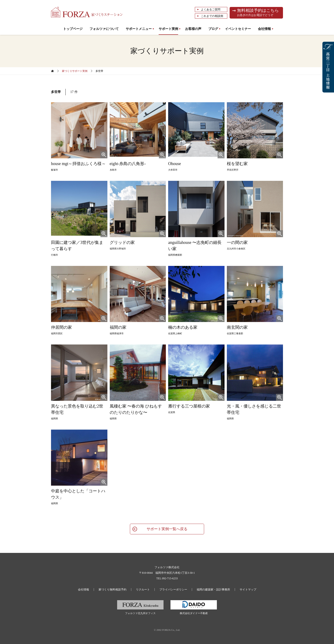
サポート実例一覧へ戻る (167, 529)
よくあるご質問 (211, 10)
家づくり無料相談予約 (112, 590)
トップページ (73, 29)
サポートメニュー (139, 29)
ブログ (213, 29)
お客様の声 (193, 29)
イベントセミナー (238, 29)
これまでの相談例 (212, 16)
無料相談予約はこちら (259, 13)
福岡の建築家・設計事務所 (213, 590)
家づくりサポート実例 (75, 71)
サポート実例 (168, 29)
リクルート (143, 590)
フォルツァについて (104, 29)
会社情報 (264, 29)
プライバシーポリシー (173, 590)
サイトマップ (248, 590)
